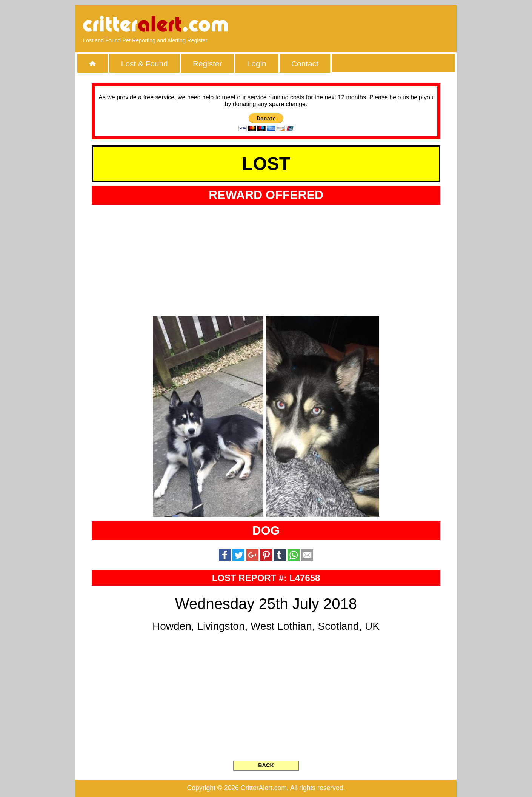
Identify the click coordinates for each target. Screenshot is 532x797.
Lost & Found (145, 64)
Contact (305, 64)
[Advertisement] (362, 25)
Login (257, 64)
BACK (266, 765)
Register (207, 64)
